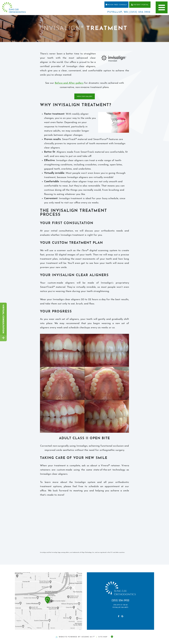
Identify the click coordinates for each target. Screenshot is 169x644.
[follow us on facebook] (119, 616)
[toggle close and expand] (3, 338)
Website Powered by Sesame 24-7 (75, 637)
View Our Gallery (85, 97)
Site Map (103, 637)
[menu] (162, 8)
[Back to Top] (112, 637)
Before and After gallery (69, 83)
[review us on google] (122, 616)
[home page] (14, 8)
